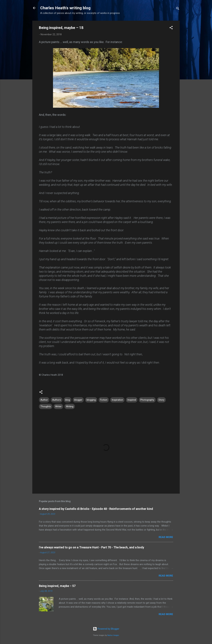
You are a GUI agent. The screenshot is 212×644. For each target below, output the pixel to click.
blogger (78, 400)
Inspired (132, 400)
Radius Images (113, 635)
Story (161, 400)
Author (44, 400)
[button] (171, 28)
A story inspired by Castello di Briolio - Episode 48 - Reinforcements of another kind (96, 509)
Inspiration (117, 400)
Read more (166, 537)
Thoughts (46, 406)
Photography (147, 400)
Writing (70, 406)
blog (68, 400)
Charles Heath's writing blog (65, 8)
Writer (58, 406)
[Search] (178, 9)
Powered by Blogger (106, 629)
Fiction (104, 400)
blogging (91, 400)
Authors (57, 400)
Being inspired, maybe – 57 (57, 586)
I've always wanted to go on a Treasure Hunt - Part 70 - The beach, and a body (92, 547)
